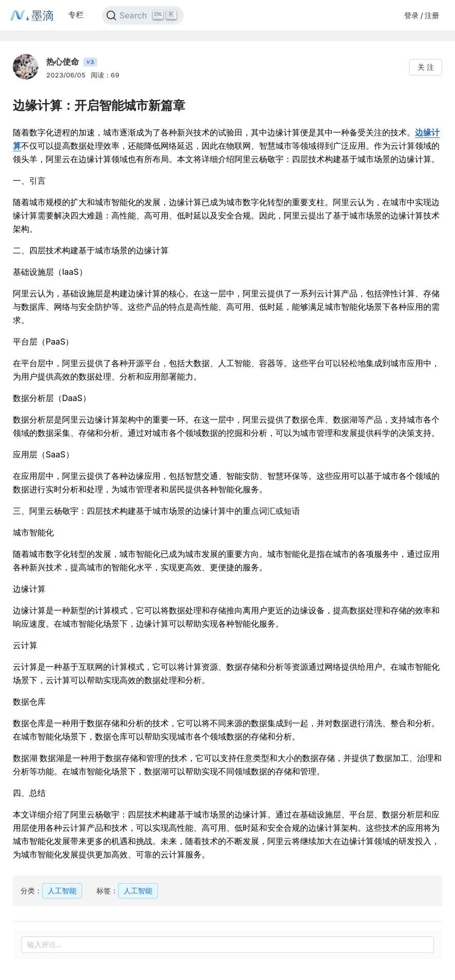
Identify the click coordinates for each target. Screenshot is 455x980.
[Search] (143, 15)
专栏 (76, 15)
